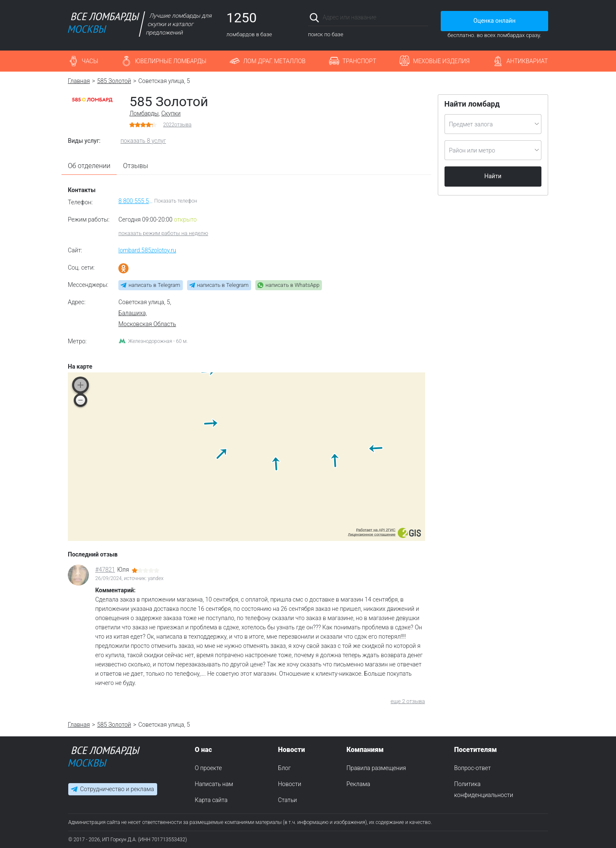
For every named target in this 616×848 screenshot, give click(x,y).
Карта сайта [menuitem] (211, 800)
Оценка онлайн (494, 21)
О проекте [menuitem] (208, 768)
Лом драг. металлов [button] (274, 61)
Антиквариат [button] (527, 61)
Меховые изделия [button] (441, 61)
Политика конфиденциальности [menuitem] (484, 789)
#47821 (105, 570)
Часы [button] (90, 61)
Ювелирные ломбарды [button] (170, 61)
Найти (493, 176)
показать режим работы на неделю (163, 233)
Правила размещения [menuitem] (376, 768)
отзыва (177, 125)
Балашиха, (133, 313)
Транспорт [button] (359, 61)
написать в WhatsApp (292, 285)
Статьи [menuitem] (288, 800)
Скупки (171, 113)
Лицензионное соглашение (372, 535)
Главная (79, 81)
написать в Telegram (154, 285)
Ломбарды (144, 113)
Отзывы (136, 166)
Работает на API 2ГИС (376, 530)
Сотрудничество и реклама (117, 789)
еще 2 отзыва (408, 701)
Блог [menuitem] (284, 768)
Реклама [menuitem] (358, 784)
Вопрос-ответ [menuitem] (473, 768)
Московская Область (147, 324)
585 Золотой (114, 81)
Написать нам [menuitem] (214, 784)
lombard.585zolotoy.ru (147, 250)
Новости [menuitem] (290, 784)
